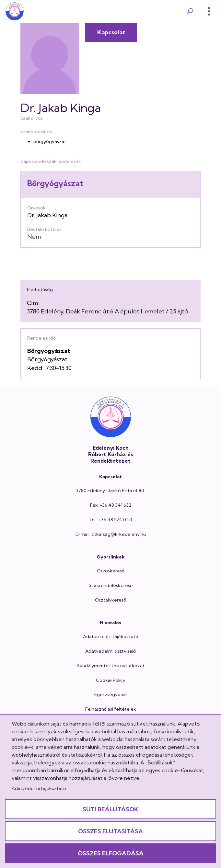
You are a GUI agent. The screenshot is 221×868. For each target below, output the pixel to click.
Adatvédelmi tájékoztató (39, 788)
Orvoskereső (111, 571)
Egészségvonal (110, 694)
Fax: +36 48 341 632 (111, 505)
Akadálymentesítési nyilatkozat (110, 666)
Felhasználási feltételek (111, 709)
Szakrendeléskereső (111, 585)
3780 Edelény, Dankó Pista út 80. (110, 490)
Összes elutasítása (110, 831)
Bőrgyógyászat (55, 183)
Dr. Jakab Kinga (47, 215)
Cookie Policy (111, 680)
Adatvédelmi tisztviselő (110, 651)
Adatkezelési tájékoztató (111, 637)
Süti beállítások (110, 809)
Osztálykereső (110, 600)
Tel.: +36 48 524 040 (110, 520)
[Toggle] (209, 11)
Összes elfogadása (111, 853)
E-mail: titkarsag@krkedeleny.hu (111, 534)
